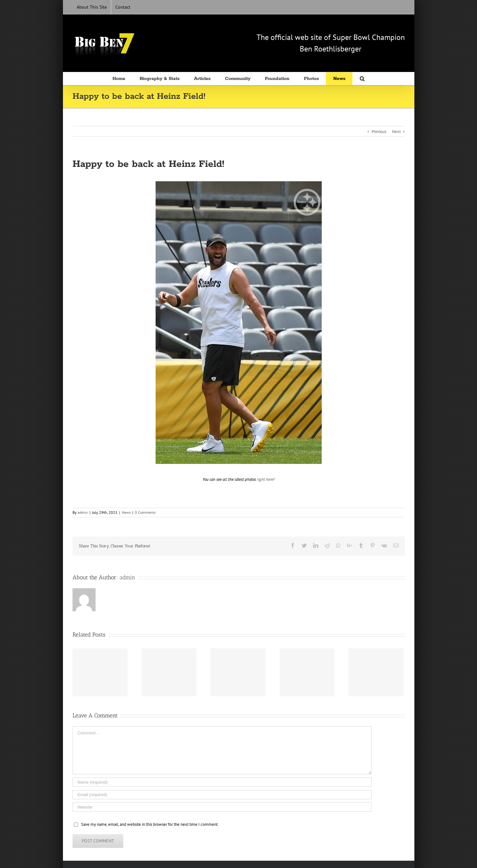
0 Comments (145, 512)
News (126, 512)
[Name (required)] (222, 782)
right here (265, 479)
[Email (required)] (222, 795)
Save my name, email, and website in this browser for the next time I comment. (150, 824)
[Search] (362, 79)
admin (83, 512)
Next (396, 132)
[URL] (222, 807)
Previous (379, 132)
